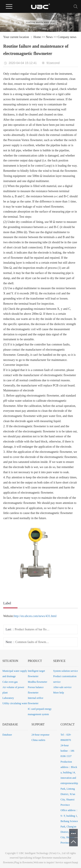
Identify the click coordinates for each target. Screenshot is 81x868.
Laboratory (8, 698)
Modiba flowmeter (38, 682)
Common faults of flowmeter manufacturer (33, 642)
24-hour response (40, 735)
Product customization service (65, 679)
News (49, 37)
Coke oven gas (10, 682)
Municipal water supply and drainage (15, 674)
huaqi (75, 862)
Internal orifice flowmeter (36, 701)
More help (59, 693)
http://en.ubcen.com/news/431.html (35, 616)
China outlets (38, 740)
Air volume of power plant (13, 690)
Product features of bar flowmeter (32, 629)
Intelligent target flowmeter (36, 674)
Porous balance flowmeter (36, 690)
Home (37, 37)
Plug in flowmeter (24, 862)
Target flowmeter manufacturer (51, 858)
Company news (67, 37)
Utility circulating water (15, 703)
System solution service (65, 671)
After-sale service (62, 687)
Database (7, 735)
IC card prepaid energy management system (40, 712)
